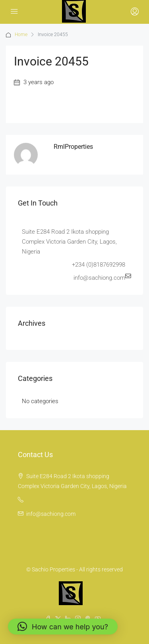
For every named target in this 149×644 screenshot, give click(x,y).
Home (21, 35)
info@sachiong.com (51, 514)
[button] (63, 627)
